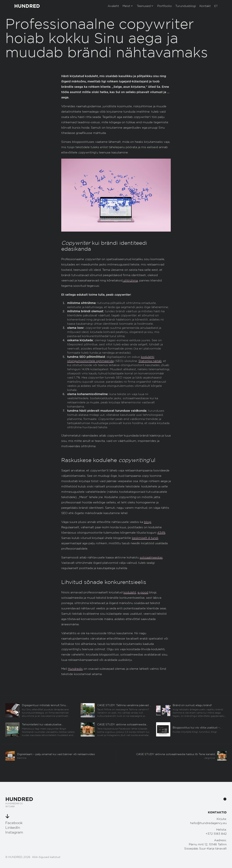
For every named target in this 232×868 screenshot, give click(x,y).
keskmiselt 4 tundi (145, 538)
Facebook (14, 823)
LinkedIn (13, 827)
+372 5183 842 (216, 834)
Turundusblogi (186, 6)
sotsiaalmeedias (151, 557)
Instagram (14, 832)
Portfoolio (165, 6)
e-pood (143, 592)
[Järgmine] (171, 756)
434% (161, 533)
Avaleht (113, 6)
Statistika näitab (150, 361)
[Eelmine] (41, 710)
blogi (148, 522)
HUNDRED (27, 6)
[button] (216, 6)
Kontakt (205, 6)
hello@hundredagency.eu (208, 823)
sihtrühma (130, 280)
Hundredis (75, 669)
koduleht (130, 592)
